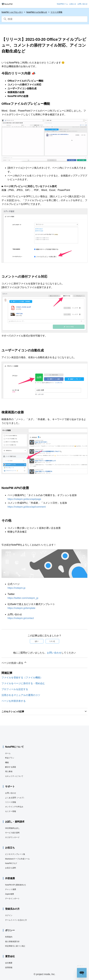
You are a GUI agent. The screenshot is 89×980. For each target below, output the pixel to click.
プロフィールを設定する (15, 689)
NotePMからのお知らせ (37, 12)
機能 (7, 763)
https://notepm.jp (16, 588)
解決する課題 (11, 767)
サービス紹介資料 (12, 833)
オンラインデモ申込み (14, 807)
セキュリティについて (14, 776)
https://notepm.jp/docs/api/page (24, 499)
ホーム (8, 753)
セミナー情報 (11, 811)
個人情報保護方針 (12, 942)
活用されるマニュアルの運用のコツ (21, 695)
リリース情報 (56, 12)
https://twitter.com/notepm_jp (23, 598)
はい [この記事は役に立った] (37, 641)
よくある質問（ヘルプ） (15, 798)
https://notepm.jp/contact (21, 618)
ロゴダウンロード (12, 837)
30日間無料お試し (12, 828)
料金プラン (10, 758)
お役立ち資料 (11, 868)
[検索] (44, 19)
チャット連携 (11, 889)
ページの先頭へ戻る (14, 662)
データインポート (12, 899)
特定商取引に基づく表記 (15, 946)
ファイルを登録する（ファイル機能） (22, 678)
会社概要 (9, 963)
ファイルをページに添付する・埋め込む (23, 683)
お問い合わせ (54, 653)
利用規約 (9, 937)
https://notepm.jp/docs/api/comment (27, 507)
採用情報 (9, 968)
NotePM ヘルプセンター (12, 12)
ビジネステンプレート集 (15, 854)
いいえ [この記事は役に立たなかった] (52, 641)
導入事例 (9, 772)
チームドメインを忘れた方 (16, 920)
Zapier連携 (10, 894)
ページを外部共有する (14, 701)
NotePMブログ (11, 863)
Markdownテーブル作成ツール (17, 859)
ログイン (9, 915)
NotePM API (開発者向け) (15, 885)
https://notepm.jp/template (21, 608)
